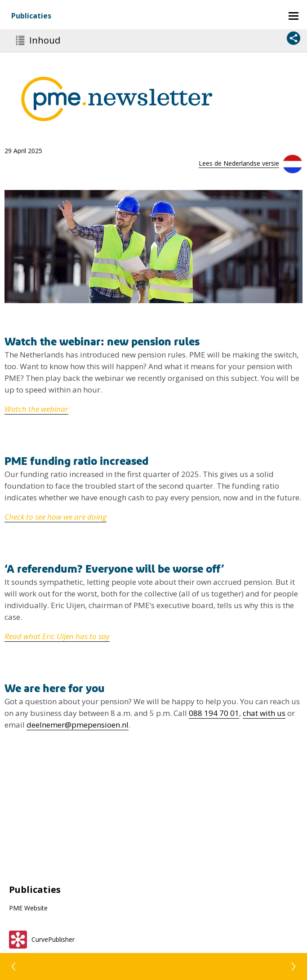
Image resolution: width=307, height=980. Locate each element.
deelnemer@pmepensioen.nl (78, 725)
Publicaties (31, 16)
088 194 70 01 (214, 713)
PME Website (28, 908)
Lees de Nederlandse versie (239, 163)
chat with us (264, 713)
